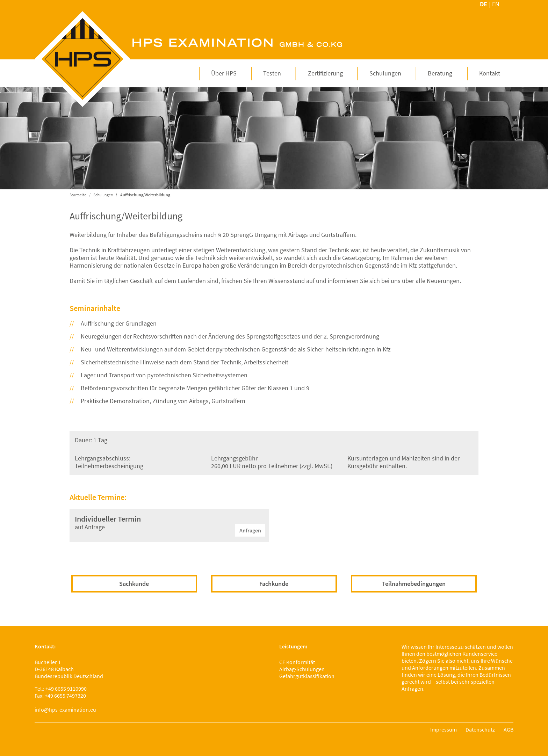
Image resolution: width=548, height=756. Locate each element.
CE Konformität (297, 662)
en (496, 4)
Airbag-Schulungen (302, 669)
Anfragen (250, 530)
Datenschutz (480, 729)
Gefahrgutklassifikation (307, 676)
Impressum (444, 729)
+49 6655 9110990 (66, 689)
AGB (509, 729)
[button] (224, 73)
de (484, 4)
